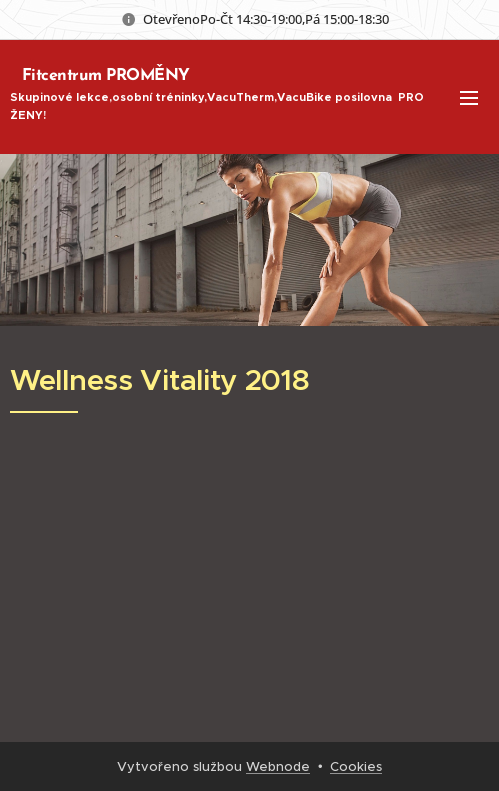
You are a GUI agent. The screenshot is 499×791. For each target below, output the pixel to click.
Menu (469, 98)
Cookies (356, 766)
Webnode (278, 766)
